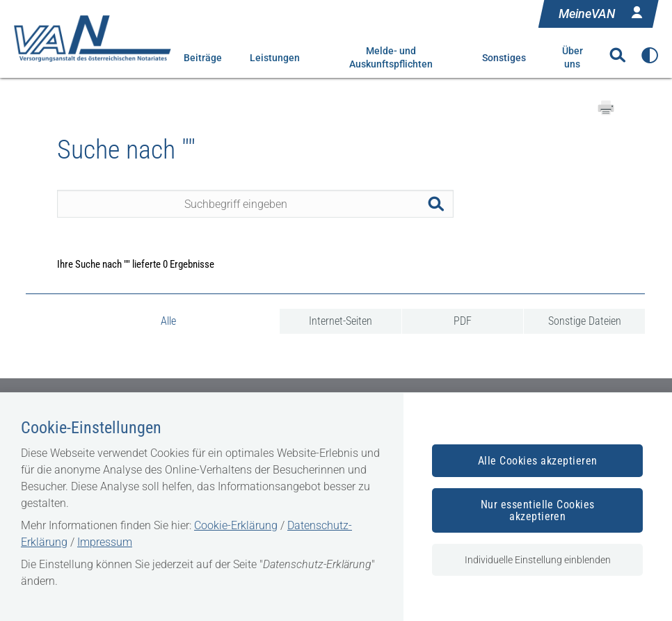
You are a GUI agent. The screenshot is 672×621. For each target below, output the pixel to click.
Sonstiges (504, 58)
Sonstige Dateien (585, 321)
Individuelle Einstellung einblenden (538, 560)
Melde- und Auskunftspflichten (391, 57)
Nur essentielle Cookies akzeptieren (538, 510)
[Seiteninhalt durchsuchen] (255, 204)
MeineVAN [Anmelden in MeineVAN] (602, 12)
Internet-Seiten (341, 321)
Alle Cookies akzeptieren (538, 461)
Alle (168, 321)
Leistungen (275, 58)
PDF (463, 321)
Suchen (440, 204)
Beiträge (203, 58)
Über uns (573, 57)
